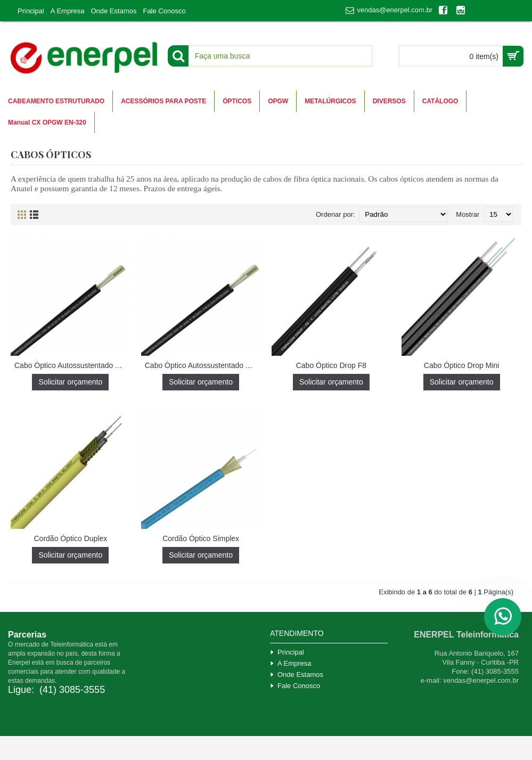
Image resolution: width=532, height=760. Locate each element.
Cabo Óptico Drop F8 (331, 365)
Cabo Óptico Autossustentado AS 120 (72, 365)
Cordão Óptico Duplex (71, 538)
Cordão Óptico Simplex (201, 538)
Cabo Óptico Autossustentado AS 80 (203, 365)
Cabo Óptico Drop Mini (462, 365)
